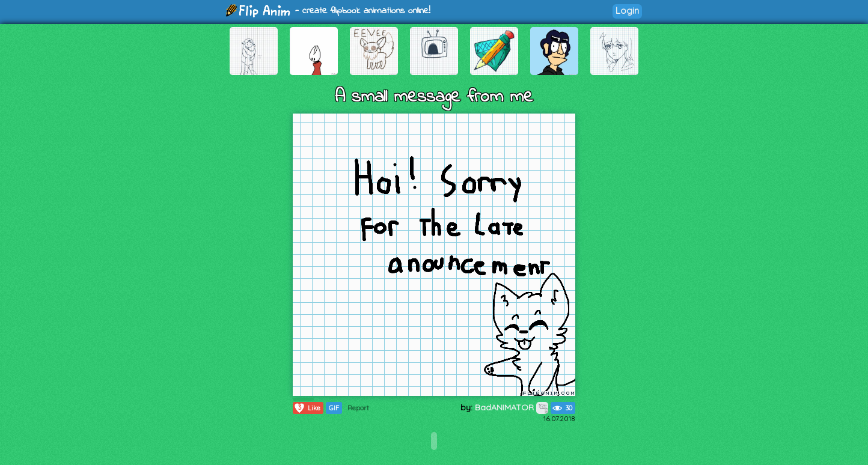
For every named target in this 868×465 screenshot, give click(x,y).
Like (307, 408)
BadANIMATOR (512, 407)
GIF (334, 408)
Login (627, 11)
